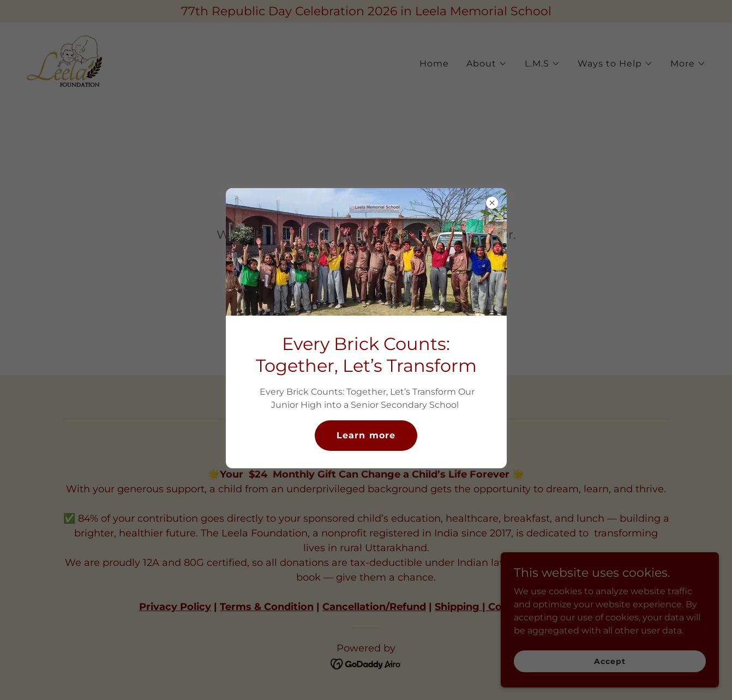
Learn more (366, 435)
